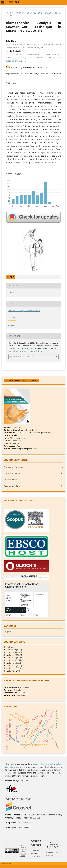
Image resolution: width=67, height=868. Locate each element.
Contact (33, 380)
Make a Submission (15, 380)
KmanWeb (50, 855)
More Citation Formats (22, 357)
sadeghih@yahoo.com (16, 61)
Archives (19, 13)
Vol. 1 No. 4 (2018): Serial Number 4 (43, 13)
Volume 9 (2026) (14, 650)
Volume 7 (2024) (14, 655)
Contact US (36, 857)
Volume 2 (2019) (13, 668)
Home (9, 13)
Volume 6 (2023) (14, 658)
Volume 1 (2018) (13, 671)
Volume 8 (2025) (14, 652)
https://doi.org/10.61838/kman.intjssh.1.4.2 (28, 68)
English (7, 632)
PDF (11, 277)
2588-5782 (16, 427)
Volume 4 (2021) (13, 663)
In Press (10, 647)
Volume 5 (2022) (14, 660)
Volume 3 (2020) (14, 666)
